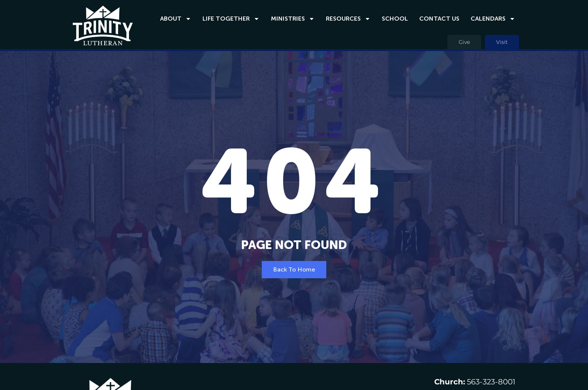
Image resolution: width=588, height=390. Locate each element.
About (176, 19)
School (395, 19)
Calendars (493, 19)
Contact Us (439, 19)
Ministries (293, 19)
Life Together (231, 19)
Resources (348, 19)
